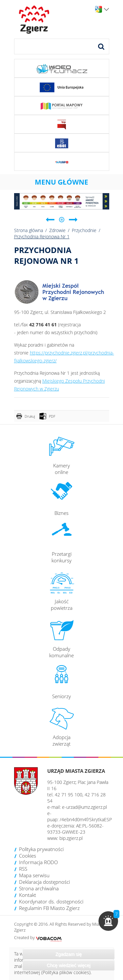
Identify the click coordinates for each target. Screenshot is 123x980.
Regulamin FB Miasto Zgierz (49, 908)
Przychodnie (84, 230)
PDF (52, 416)
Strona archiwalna (39, 888)
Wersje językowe (106, 9)
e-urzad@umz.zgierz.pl (84, 807)
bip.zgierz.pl (71, 838)
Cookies (28, 856)
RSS (23, 869)
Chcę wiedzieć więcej (68, 965)
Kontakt (28, 895)
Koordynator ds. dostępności (51, 901)
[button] (108, 921)
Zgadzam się (69, 954)
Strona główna (29, 230)
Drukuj (30, 416)
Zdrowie (57, 230)
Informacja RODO (38, 862)
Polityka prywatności (41, 849)
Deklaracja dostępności (44, 882)
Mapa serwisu (34, 875)
